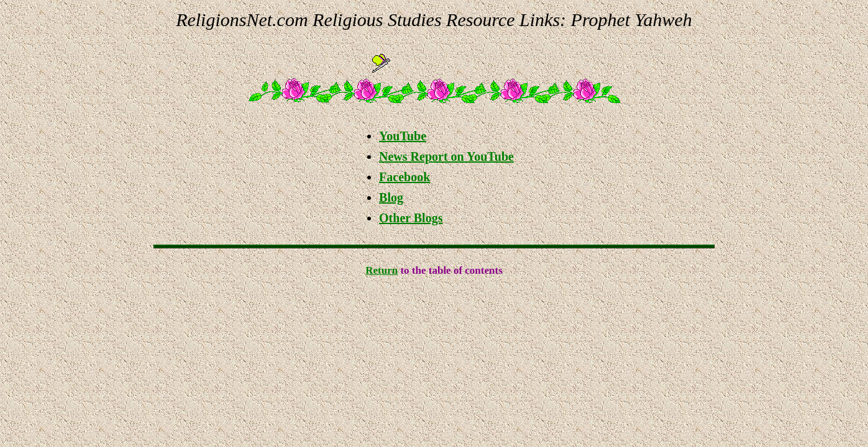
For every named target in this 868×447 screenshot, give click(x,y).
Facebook (404, 177)
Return (381, 270)
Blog (391, 197)
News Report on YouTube (446, 156)
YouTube (403, 136)
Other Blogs (411, 218)
